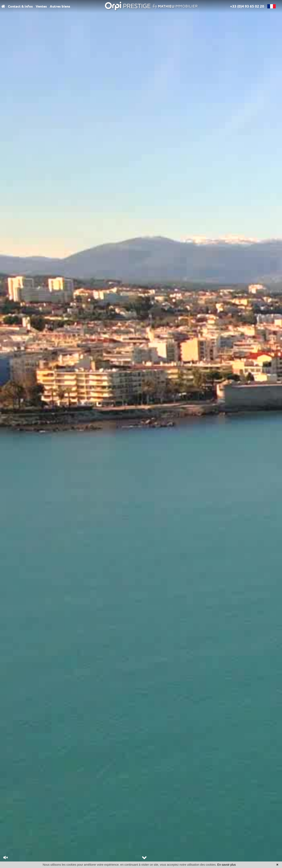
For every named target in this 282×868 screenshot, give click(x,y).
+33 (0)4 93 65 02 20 (247, 6)
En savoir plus (227, 865)
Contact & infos (20, 6)
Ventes (41, 6)
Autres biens (60, 6)
